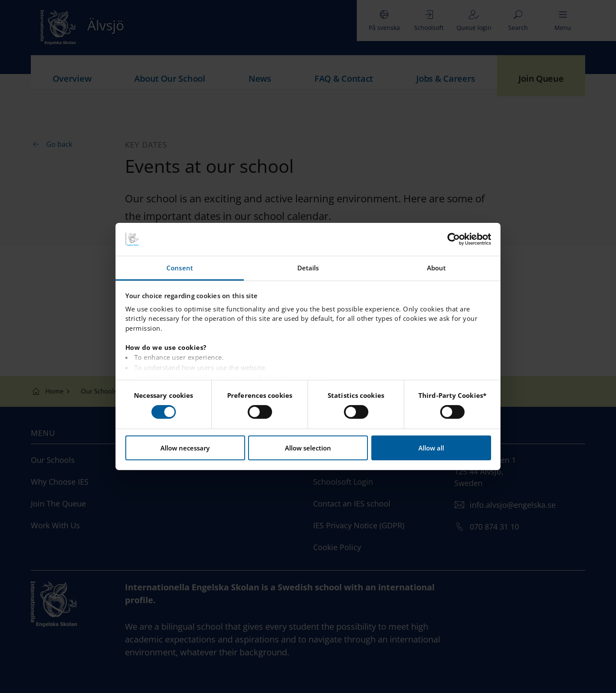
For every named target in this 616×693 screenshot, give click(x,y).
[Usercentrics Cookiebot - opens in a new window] (454, 239)
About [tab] (437, 268)
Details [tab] (308, 268)
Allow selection (308, 448)
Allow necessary (185, 448)
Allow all (431, 448)
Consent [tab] (180, 268)
